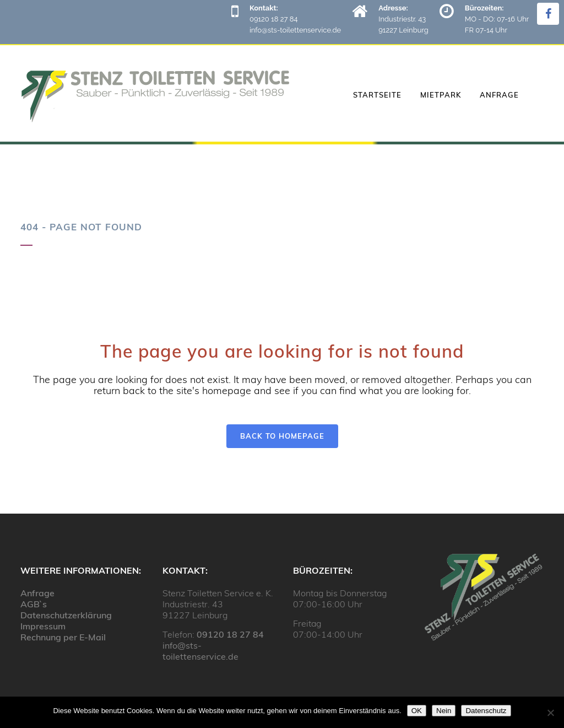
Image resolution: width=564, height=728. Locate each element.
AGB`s (34, 604)
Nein (444, 711)
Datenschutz (486, 711)
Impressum (43, 626)
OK (417, 711)
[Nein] (550, 713)
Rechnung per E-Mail (63, 637)
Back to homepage (282, 436)
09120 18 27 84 (230, 634)
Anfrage (37, 593)
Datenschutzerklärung (66, 615)
